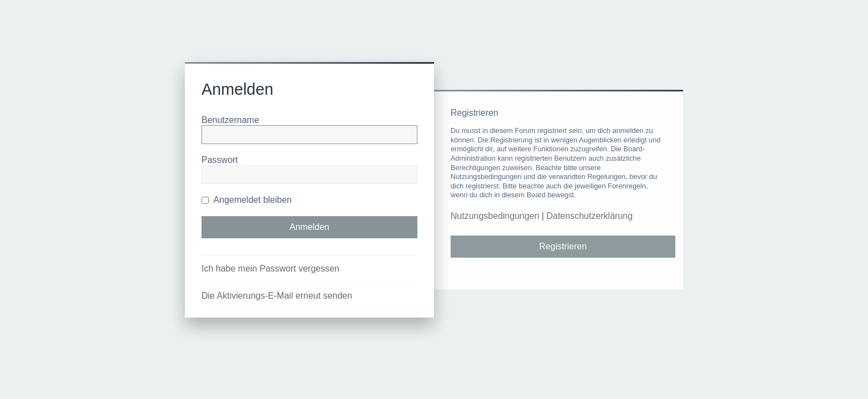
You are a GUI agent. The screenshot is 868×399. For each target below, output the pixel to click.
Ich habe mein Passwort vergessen (270, 268)
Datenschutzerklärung (590, 216)
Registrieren (563, 246)
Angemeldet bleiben (247, 200)
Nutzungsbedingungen (495, 216)
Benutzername (230, 120)
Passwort (220, 160)
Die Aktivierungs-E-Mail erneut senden (277, 296)
